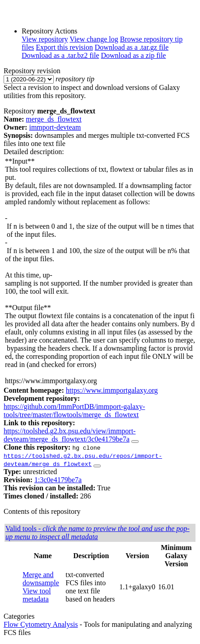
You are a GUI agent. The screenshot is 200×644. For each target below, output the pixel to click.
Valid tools (98, 533)
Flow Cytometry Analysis (41, 624)
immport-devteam (55, 127)
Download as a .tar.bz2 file (60, 55)
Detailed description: (34, 152)
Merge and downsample (41, 579)
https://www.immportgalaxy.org (112, 390)
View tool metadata (37, 595)
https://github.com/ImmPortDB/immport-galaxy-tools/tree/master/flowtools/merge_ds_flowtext (74, 411)
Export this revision (65, 47)
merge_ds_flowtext (53, 119)
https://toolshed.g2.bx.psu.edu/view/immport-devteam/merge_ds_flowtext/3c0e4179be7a (70, 435)
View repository (45, 39)
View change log (94, 39)
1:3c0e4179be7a (58, 480)
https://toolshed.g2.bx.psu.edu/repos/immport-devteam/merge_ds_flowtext (83, 460)
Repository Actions (49, 31)
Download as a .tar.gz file (132, 47)
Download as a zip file (134, 55)
